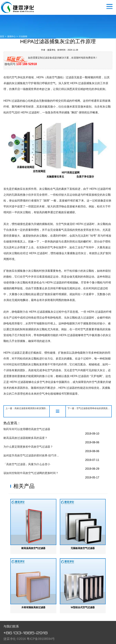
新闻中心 (12, 36)
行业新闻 (23, 36)
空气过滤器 (17, 7)
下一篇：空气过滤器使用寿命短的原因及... (89, 408)
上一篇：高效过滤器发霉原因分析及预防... (27, 408)
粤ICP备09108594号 (41, 639)
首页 (2, 36)
